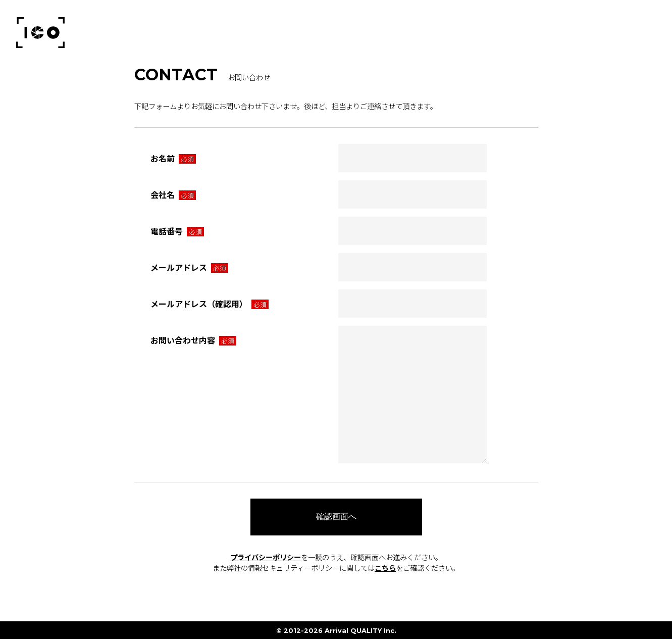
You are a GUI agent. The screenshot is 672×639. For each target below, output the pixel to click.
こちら (385, 568)
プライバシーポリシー (266, 557)
